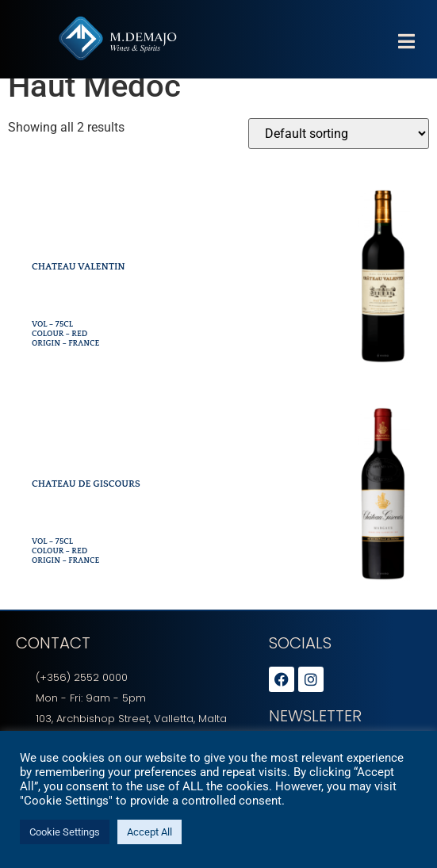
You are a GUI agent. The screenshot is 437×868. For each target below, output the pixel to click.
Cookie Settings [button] (65, 832)
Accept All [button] (149, 832)
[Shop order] (339, 151)
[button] (406, 41)
